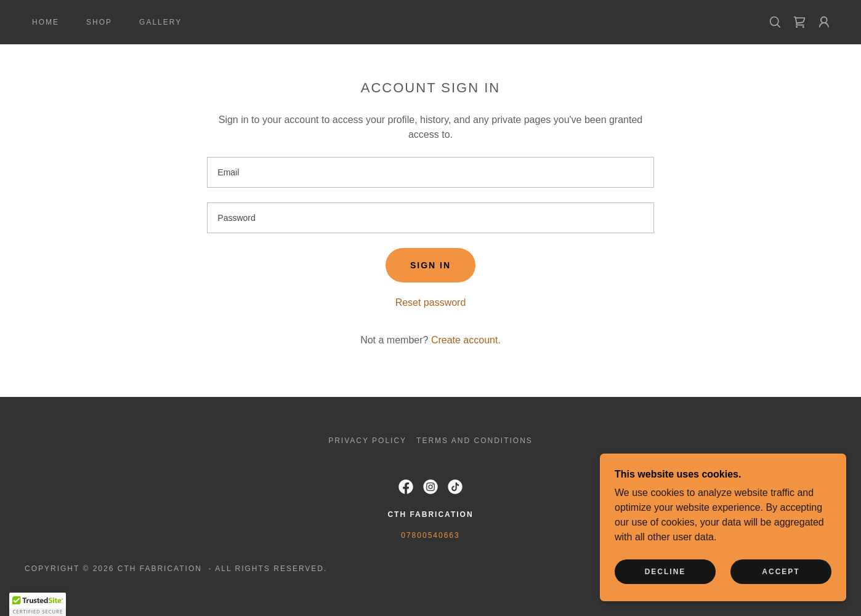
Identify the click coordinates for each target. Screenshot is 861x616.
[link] (430, 21)
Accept (781, 572)
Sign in (430, 265)
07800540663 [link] (430, 535)
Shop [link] (99, 22)
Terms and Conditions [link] (475, 441)
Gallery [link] (160, 22)
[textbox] (430, 172)
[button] (824, 22)
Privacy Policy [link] (367, 441)
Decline (665, 572)
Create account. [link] (466, 340)
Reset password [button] (431, 302)
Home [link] (46, 22)
